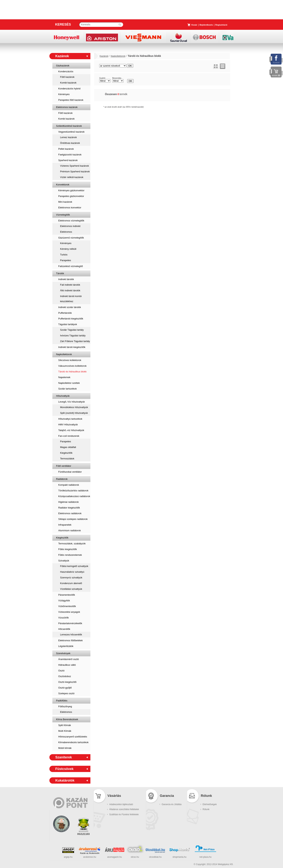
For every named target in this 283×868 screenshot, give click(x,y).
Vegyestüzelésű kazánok (71, 132)
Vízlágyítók (64, 601)
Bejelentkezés (206, 25)
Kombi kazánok (68, 83)
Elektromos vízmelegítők (71, 221)
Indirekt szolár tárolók (70, 307)
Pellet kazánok (66, 149)
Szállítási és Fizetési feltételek (124, 814)
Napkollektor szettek (69, 383)
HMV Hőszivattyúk (68, 425)
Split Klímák (65, 725)
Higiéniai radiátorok (68, 502)
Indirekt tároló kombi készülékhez (71, 299)
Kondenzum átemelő (71, 583)
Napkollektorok (64, 354)
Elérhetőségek (210, 804)
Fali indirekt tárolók (70, 285)
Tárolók (60, 273)
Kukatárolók (65, 780)
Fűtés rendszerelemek (70, 555)
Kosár (194, 25)
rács (216, 66)
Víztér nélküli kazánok (72, 177)
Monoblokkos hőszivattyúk (74, 407)
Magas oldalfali (68, 447)
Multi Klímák (65, 731)
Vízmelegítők (63, 215)
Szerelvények (63, 653)
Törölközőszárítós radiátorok (73, 491)
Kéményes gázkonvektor (71, 190)
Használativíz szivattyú (72, 572)
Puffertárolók (65, 313)
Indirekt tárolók (66, 279)
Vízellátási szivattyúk (71, 589)
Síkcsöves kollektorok (70, 360)
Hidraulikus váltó (67, 665)
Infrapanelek (65, 525)
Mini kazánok (65, 202)
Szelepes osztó (66, 693)
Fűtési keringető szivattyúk (74, 566)
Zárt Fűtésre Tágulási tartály (75, 341)
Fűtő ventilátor (64, 466)
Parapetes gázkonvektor (71, 196)
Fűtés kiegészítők (68, 549)
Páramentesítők (67, 595)
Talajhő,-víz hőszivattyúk (71, 430)
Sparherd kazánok (68, 160)
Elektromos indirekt (70, 226)
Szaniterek (64, 757)
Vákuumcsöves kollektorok (72, 366)
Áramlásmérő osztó (69, 659)
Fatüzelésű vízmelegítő (71, 266)
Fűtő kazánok (67, 77)
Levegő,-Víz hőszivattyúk (72, 402)
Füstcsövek (64, 769)
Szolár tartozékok (67, 389)
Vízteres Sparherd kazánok (75, 166)
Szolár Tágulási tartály (72, 330)
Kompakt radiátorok (69, 485)
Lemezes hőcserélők (71, 635)
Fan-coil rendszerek (69, 436)
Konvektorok (63, 185)
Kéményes (64, 94)
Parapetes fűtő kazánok (71, 100)
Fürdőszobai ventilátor (70, 472)
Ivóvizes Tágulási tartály (73, 336)
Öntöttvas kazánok (70, 143)
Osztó (61, 671)
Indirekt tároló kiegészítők (72, 347)
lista (223, 66)
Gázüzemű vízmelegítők (71, 238)
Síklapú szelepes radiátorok (73, 519)
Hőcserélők (64, 629)
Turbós (64, 255)
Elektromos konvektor (70, 208)
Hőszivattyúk (63, 396)
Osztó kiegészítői (67, 682)
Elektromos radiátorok (70, 513)
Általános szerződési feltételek (124, 809)
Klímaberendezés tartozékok (73, 742)
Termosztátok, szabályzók (72, 544)
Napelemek (64, 377)
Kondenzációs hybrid (69, 89)
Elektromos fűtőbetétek (70, 640)
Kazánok (62, 56)
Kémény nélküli (68, 249)
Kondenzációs (66, 71)
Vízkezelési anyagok (69, 612)
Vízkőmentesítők (67, 606)
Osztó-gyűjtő (65, 688)
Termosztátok (67, 459)
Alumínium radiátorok (70, 530)
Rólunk (206, 809)
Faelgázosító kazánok (70, 155)
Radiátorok (62, 479)
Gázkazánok (63, 66)
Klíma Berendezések (67, 719)
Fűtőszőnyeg (65, 706)
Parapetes (66, 260)
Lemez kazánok (68, 137)
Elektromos (66, 232)
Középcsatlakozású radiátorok (74, 496)
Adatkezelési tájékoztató (121, 804)
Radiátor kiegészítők (69, 508)
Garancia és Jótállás (172, 804)
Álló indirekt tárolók (70, 290)
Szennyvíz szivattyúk (71, 578)
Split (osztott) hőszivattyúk (74, 413)
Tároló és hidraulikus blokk (72, 372)
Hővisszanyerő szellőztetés (73, 737)
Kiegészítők (66, 453)
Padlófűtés (62, 701)
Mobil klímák (65, 748)
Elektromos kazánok (67, 107)
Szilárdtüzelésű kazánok (69, 126)
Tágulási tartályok (68, 324)
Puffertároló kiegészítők (71, 319)
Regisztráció (221, 25)
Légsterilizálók (66, 646)
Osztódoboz (65, 676)
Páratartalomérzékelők (70, 623)
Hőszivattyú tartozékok (70, 419)
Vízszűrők (63, 618)
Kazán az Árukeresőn (90, 853)
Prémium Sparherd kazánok (75, 171)
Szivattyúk (64, 561)
